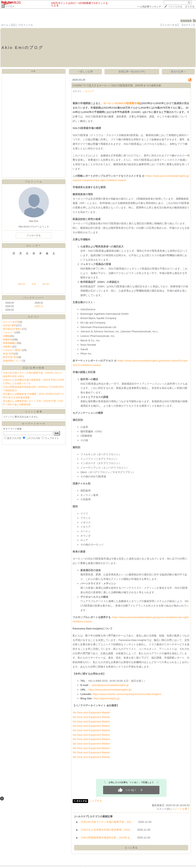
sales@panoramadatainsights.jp (110, 685)
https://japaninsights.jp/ (106, 698)
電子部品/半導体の (13, 329)
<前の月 (21, 284)
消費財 (6, 336)
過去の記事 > (178, 72)
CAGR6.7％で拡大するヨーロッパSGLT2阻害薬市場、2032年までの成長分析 (117, 85)
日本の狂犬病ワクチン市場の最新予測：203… (107, 822)
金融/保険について (13, 361)
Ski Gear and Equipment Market (91, 713)
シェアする (96, 801)
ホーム (5, 25)
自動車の (8, 347)
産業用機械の (10, 343)
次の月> (46, 284)
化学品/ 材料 (9, 325)
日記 (13, 25)
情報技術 (8, 340)
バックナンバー (34, 298)
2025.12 (39, 306)
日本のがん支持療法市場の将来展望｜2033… (107, 830)
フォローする (34, 235)
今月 (34, 284)
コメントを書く (181, 809)
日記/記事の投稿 (34, 368)
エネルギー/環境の (13, 350)
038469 (186, 21)
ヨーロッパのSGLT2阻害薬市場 (121, 103)
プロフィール (25, 25)
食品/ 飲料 (8, 354)
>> (149, 7)
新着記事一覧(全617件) (132, 72)
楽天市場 (190, 7)
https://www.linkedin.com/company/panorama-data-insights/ (127, 694)
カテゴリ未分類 (11, 322)
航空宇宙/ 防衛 (11, 357)
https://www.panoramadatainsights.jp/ (110, 690)
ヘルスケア (9, 333)
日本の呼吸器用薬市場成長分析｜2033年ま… (107, 838)
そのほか (10, 6)
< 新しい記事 (86, 72)
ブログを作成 (175, 7)
